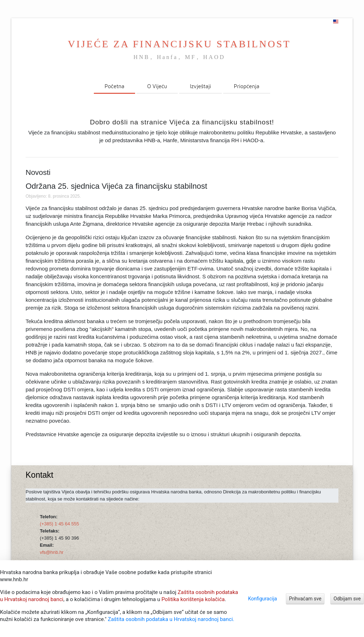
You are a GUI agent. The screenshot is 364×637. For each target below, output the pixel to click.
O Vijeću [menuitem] (157, 86)
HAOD (214, 57)
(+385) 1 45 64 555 (59, 524)
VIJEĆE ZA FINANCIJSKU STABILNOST (179, 44)
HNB (141, 57)
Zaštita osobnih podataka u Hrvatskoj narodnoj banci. (171, 619)
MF (190, 57)
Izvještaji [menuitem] (200, 86)
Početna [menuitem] (114, 86)
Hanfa (167, 57)
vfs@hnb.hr (52, 552)
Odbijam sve (347, 599)
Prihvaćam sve (305, 599)
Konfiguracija (263, 599)
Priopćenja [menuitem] (247, 86)
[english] (336, 22)
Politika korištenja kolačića (193, 599)
